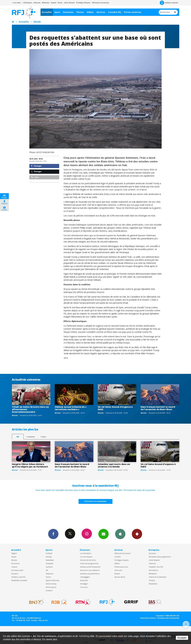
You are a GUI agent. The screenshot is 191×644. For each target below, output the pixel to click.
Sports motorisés (52, 580)
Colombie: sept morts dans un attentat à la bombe (114, 465)
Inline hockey (51, 584)
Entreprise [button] (27, 3)
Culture (14, 567)
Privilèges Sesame (122, 560)
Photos (80, 12)
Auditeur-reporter (169, 3)
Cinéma (118, 557)
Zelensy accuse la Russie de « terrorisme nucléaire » (71, 408)
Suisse (14, 557)
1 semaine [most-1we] (31, 437)
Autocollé (84, 580)
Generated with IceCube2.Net (168, 618)
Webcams (46, 3)
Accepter (182, 638)
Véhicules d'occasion (123, 553)
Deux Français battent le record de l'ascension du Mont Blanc (158, 408)
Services (101, 12)
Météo (117, 563)
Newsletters (104, 534)
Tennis (48, 577)
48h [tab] (18, 437)
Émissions (68, 12)
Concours (84, 587)
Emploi (54, 3)
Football (49, 553)
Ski (47, 570)
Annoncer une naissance (90, 570)
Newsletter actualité (19, 580)
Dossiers (15, 574)
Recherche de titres (88, 560)
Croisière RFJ (115, 12)
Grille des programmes (89, 563)
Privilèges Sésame (83, 3)
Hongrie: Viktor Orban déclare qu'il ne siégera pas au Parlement (30, 465)
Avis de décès (120, 577)
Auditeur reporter (19, 577)
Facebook (53, 534)
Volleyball (49, 563)
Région (14, 553)
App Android (137, 534)
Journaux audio (17, 570)
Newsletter (153, 584)
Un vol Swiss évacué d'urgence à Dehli (115, 408)
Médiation (153, 574)
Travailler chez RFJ (156, 567)
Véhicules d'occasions (100, 3)
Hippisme (50, 574)
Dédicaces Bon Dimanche (90, 567)
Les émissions (86, 553)
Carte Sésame (69, 3)
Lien (35, 177)
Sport (57, 12)
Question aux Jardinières (90, 574)
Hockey (49, 557)
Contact (152, 580)
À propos (152, 553)
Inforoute (37, 3)
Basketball (50, 560)
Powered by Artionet (148, 618)
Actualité (47, 12)
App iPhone (120, 534)
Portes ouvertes (132, 12)
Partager (36, 166)
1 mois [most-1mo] (43, 437)
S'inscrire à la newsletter (96, 501)
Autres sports (51, 587)
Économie (15, 563)
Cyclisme (49, 567)
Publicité (152, 563)
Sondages (84, 584)
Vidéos (90, 12)
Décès (60, 3)
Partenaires (153, 570)
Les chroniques (86, 557)
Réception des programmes (160, 557)
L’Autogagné (85, 577)
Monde (37, 22)
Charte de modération (158, 577)
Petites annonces (121, 567)
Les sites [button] (16, 3)
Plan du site (43, 620)
